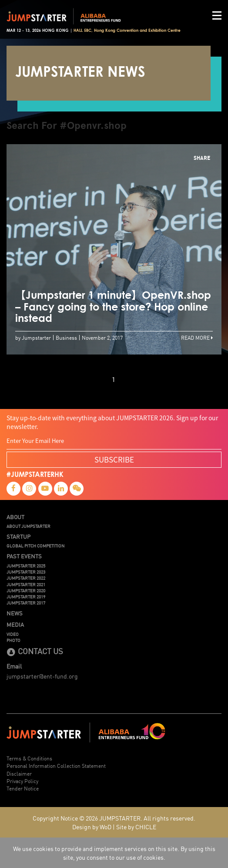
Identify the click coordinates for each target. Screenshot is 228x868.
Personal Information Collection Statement (56, 765)
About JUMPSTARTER (28, 526)
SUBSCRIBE (114, 459)
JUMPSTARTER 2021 (26, 584)
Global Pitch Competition (35, 546)
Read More (197, 337)
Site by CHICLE (136, 827)
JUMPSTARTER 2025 (26, 566)
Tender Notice (23, 788)
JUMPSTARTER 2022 (26, 578)
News (15, 613)
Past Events (24, 556)
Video (13, 634)
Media (15, 625)
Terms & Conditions (29, 758)
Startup (18, 537)
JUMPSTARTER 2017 (26, 603)
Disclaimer (19, 773)
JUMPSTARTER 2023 (26, 572)
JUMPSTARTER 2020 (26, 591)
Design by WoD (92, 827)
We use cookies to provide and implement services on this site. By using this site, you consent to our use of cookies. (114, 853)
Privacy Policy (22, 781)
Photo (13, 640)
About (15, 517)
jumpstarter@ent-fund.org (42, 676)
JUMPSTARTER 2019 (26, 597)
